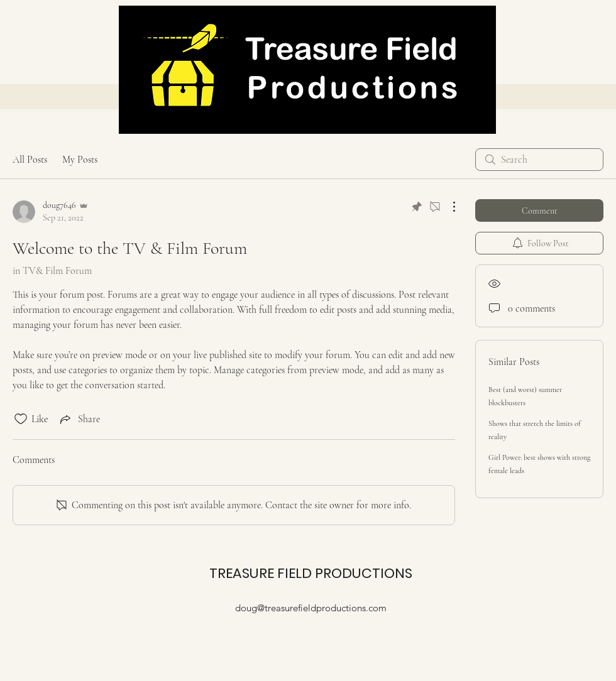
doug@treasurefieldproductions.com (311, 608)
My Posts (80, 160)
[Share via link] (79, 419)
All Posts (30, 160)
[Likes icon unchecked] (21, 419)
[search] (539, 160)
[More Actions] (448, 207)
